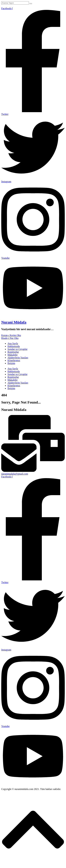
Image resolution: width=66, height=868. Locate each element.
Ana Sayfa (13, 343)
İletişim (11, 363)
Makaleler (13, 355)
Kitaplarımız (14, 360)
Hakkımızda (14, 346)
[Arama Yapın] (15, 3)
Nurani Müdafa (14, 322)
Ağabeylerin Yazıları (18, 358)
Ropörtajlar (13, 352)
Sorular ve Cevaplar (17, 349)
